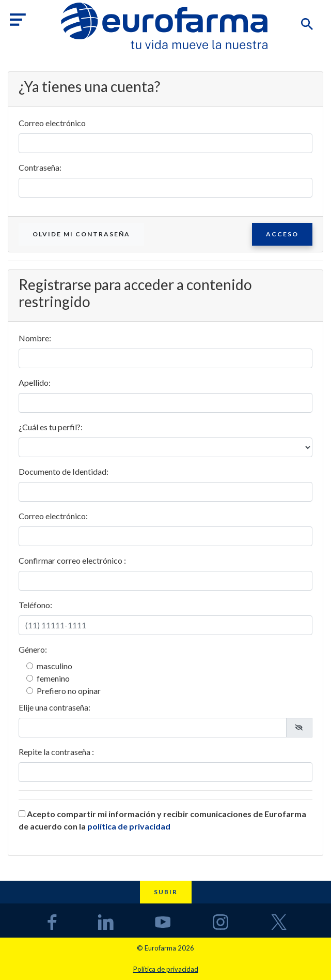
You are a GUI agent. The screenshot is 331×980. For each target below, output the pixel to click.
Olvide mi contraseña (81, 234)
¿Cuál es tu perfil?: (51, 427)
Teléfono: (35, 605)
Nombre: (35, 338)
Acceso (282, 234)
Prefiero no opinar (69, 691)
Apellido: (35, 382)
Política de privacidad (166, 969)
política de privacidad (129, 826)
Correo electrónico (52, 123)
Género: (33, 649)
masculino (54, 666)
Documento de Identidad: (64, 471)
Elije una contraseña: (54, 707)
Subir (166, 892)
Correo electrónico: (53, 516)
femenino (53, 678)
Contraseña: (40, 167)
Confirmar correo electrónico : (72, 560)
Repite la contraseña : (56, 752)
